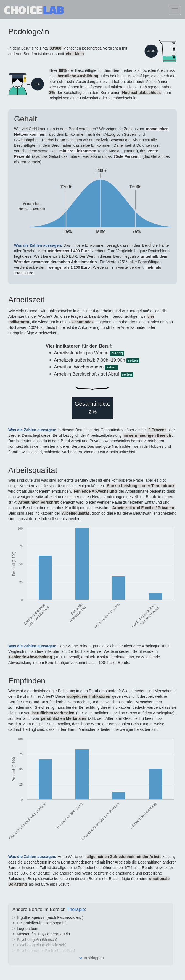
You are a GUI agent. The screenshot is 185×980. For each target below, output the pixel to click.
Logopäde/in (27, 929)
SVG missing (153, 51)
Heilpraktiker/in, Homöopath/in (43, 923)
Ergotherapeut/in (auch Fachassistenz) (50, 917)
